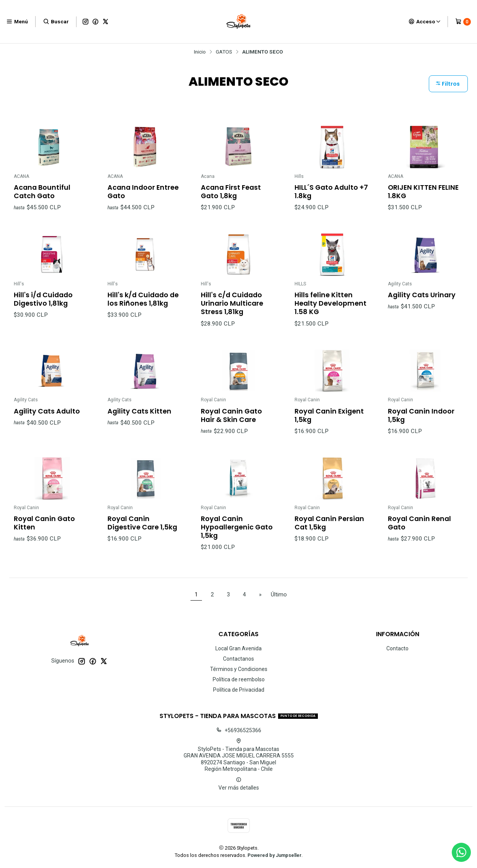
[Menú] (17, 21)
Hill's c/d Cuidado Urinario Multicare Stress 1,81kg (232, 311)
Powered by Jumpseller (274, 855)
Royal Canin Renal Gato (419, 531)
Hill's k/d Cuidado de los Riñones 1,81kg (143, 307)
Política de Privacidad (239, 690)
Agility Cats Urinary (422, 303)
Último (279, 595)
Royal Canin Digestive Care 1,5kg (142, 531)
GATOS (224, 52)
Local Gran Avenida (238, 648)
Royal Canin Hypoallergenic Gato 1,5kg (237, 535)
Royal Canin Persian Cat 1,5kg (329, 531)
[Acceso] (425, 21)
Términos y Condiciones (239, 669)
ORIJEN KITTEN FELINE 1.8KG (423, 192)
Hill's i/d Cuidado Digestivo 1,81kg (43, 307)
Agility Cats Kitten (139, 419)
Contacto (397, 648)
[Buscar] (56, 21)
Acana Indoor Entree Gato (143, 192)
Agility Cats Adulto (47, 419)
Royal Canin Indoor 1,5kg (421, 423)
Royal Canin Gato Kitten (44, 531)
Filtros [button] (448, 84)
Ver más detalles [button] (239, 784)
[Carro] (463, 22)
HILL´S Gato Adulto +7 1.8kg (331, 192)
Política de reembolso (239, 679)
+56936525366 (239, 730)
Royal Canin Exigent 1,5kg (329, 423)
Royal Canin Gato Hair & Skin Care (231, 423)
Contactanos (238, 659)
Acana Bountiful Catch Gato (42, 192)
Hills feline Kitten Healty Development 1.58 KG (330, 311)
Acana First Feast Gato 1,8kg (231, 192)
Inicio (200, 52)
